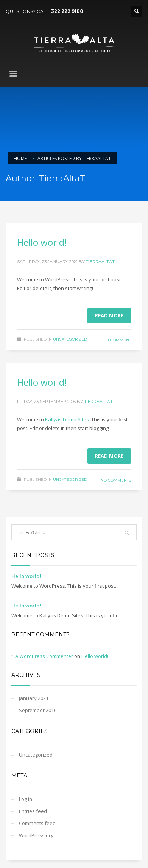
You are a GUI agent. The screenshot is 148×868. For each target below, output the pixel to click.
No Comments (116, 480)
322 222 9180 (67, 11)
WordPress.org (36, 835)
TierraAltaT (100, 262)
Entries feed (33, 811)
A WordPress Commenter (44, 656)
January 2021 (34, 698)
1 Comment (119, 340)
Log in (26, 799)
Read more (109, 315)
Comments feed (37, 823)
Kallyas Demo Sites (67, 419)
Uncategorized (70, 339)
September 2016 (38, 710)
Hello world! (42, 242)
